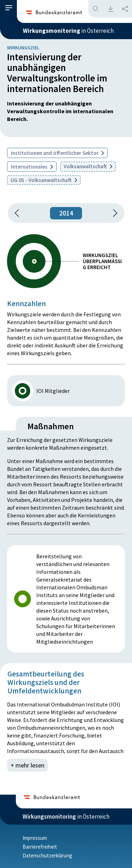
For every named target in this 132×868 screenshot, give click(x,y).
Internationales (32, 167)
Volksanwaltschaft (88, 166)
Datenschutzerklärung (47, 855)
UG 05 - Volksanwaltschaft (44, 180)
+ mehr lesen (27, 765)
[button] (9, 8)
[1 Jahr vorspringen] (113, 213)
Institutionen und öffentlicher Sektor (57, 153)
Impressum (35, 838)
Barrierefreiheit (40, 847)
